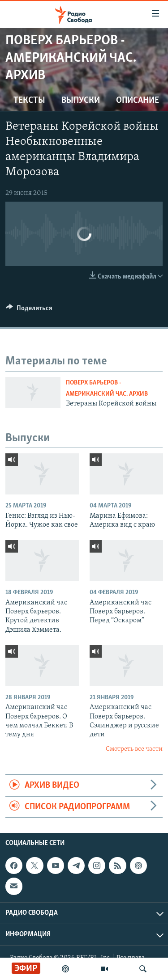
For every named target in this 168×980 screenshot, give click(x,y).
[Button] (29, 310)
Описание (138, 101)
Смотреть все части (134, 749)
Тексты (29, 101)
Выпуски (81, 101)
